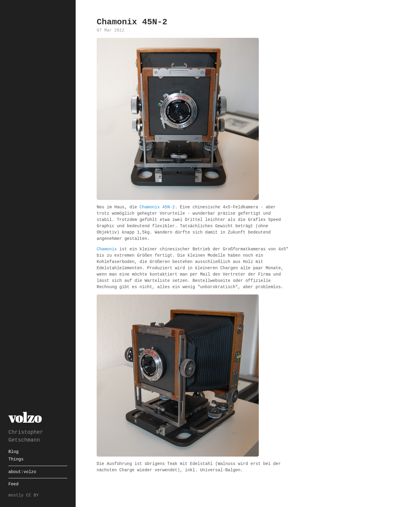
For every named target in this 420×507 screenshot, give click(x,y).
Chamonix (107, 249)
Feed (14, 484)
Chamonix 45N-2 (157, 207)
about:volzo (22, 472)
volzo (25, 417)
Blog (14, 452)
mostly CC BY (24, 495)
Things (16, 459)
